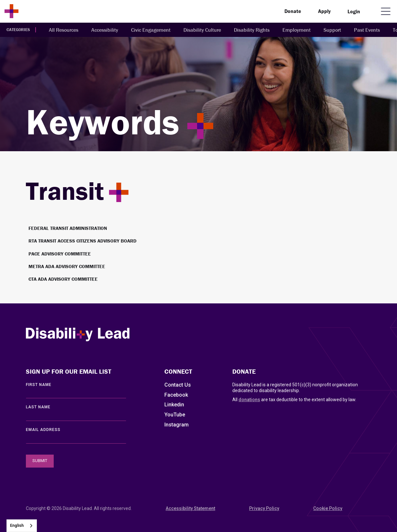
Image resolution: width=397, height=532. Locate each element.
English (17, 525)
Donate (293, 11)
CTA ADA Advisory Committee (63, 279)
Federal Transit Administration (68, 228)
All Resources (64, 30)
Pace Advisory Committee (60, 254)
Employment (297, 30)
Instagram (176, 425)
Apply (324, 11)
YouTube (175, 415)
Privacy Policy (264, 508)
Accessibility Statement (190, 508)
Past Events (367, 30)
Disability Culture (202, 30)
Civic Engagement (151, 30)
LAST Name (38, 407)
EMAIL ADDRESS (43, 430)
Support (332, 30)
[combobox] (22, 526)
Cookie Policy (328, 508)
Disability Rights (252, 30)
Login (354, 11)
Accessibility (105, 30)
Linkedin (174, 405)
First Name (39, 385)
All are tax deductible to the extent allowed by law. (294, 400)
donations (249, 400)
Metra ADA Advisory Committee (67, 266)
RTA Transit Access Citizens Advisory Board (83, 241)
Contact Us (178, 385)
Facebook (176, 395)
